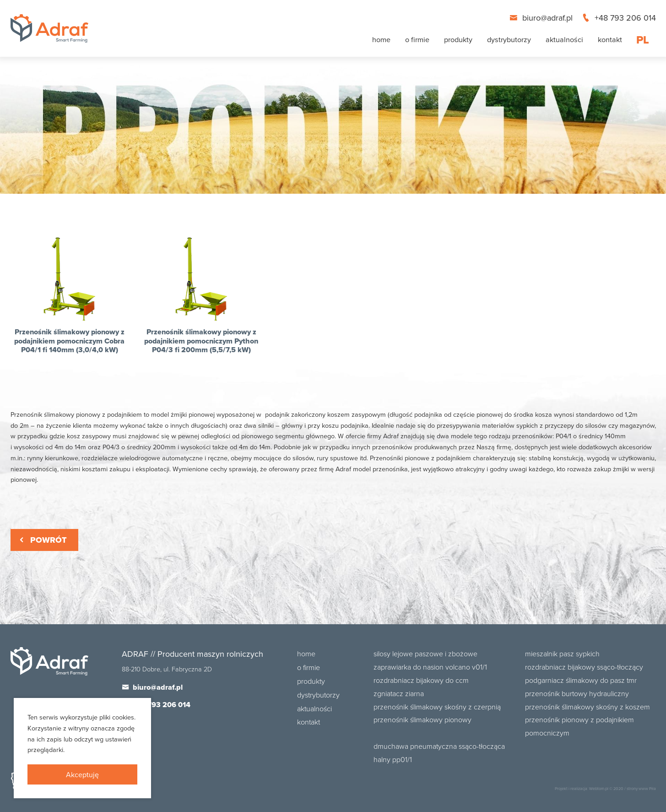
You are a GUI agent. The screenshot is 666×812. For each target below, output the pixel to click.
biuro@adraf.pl (542, 18)
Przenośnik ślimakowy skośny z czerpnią (437, 707)
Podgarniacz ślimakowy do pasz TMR (581, 680)
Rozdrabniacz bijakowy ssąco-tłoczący (584, 667)
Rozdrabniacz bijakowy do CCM (421, 680)
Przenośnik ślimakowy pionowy (422, 719)
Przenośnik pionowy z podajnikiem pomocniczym (579, 726)
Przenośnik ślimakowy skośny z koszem (587, 707)
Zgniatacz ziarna (399, 693)
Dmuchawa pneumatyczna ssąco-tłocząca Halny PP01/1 (439, 753)
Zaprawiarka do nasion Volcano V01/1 (430, 667)
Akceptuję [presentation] (82, 774)
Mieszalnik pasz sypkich (562, 654)
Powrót (42, 540)
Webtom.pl (599, 788)
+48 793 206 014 (619, 18)
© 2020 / (617, 788)
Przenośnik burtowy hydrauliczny (577, 693)
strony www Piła (641, 788)
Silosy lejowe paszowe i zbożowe (425, 654)
